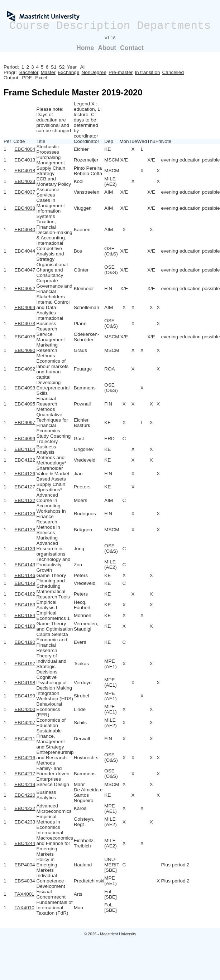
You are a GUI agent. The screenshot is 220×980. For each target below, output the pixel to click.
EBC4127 (25, 487)
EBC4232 (25, 808)
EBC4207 (25, 723)
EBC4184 (25, 615)
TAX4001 (24, 894)
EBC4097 (25, 422)
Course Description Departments (110, 26)
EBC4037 (25, 192)
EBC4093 (25, 388)
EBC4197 (25, 664)
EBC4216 (25, 758)
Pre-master (121, 72)
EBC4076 (25, 337)
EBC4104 (25, 449)
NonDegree (94, 72)
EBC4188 (25, 626)
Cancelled (173, 72)
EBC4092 (25, 369)
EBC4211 (25, 739)
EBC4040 (25, 230)
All (83, 67)
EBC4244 (25, 843)
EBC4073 (25, 324)
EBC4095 (25, 404)
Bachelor (29, 72)
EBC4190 (25, 642)
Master (48, 72)
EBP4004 (25, 865)
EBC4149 (25, 583)
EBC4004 (25, 149)
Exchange (68, 72)
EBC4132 (25, 500)
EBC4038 (25, 208)
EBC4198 (25, 683)
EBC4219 (25, 784)
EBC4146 (25, 575)
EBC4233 (25, 822)
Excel (41, 78)
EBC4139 (25, 549)
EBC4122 (25, 460)
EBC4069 (25, 307)
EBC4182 (25, 594)
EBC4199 (25, 696)
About (107, 48)
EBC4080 (25, 350)
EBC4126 (25, 474)
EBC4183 (25, 605)
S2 (62, 67)
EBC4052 (25, 288)
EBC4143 (25, 565)
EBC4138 (25, 530)
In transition (147, 72)
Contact (132, 48)
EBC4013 (25, 160)
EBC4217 (25, 774)
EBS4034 (25, 881)
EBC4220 (25, 795)
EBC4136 (25, 514)
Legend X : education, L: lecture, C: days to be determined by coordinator (88, 120)
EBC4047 (25, 270)
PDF (27, 78)
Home (85, 48)
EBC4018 (25, 171)
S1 (54, 67)
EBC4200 (25, 709)
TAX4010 (24, 908)
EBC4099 (25, 439)
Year (72, 67)
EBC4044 (25, 251)
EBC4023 (25, 181)
